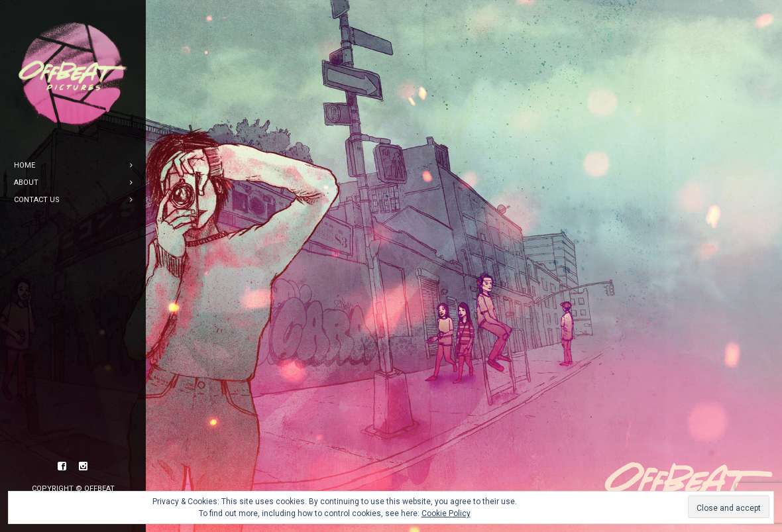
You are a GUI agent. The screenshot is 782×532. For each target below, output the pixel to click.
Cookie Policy (446, 513)
